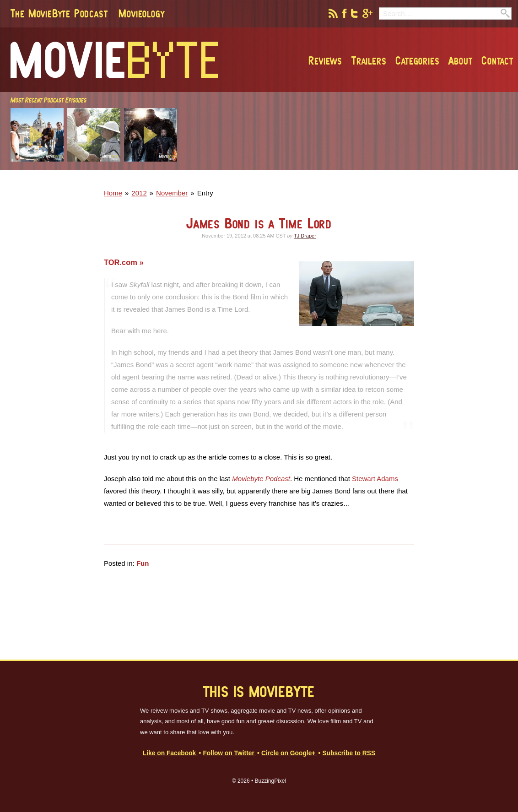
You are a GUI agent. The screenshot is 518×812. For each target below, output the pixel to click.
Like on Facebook (170, 753)
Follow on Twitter (229, 753)
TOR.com (122, 262)
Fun (143, 563)
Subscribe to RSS (349, 753)
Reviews (325, 60)
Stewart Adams (375, 479)
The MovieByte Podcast (59, 13)
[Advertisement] (382, 179)
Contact (497, 60)
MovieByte (114, 60)
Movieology (141, 13)
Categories (417, 60)
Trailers (369, 60)
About (460, 60)
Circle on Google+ (289, 753)
